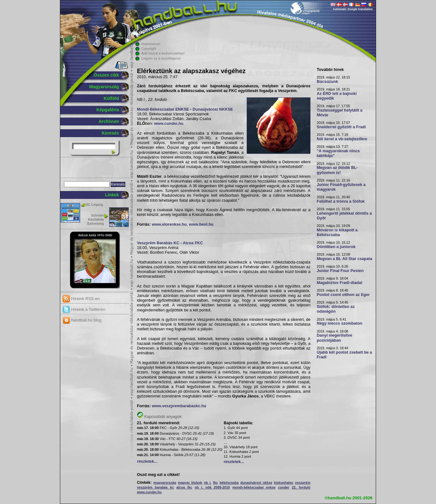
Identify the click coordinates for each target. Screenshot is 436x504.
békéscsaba (229, 483)
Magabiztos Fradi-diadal (339, 283)
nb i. (208, 483)
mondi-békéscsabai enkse (254, 487)
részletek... (147, 461)
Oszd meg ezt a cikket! (158, 475)
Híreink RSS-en (81, 299)
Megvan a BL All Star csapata (345, 259)
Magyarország (104, 87)
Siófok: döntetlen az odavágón (336, 309)
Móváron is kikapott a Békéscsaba (337, 232)
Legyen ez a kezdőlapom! (161, 58)
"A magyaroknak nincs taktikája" (338, 153)
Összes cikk (106, 75)
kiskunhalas (283, 483)
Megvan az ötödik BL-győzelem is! (337, 170)
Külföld (111, 98)
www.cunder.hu (169, 124)
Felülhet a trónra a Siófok (341, 201)
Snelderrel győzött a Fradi (341, 127)
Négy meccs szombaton (339, 323)
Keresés (111, 133)
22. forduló (301, 487)
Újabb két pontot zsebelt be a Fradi (344, 355)
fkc (215, 483)
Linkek (112, 195)
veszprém (303, 483)
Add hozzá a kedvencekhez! (163, 53)
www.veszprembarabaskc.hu (179, 406)
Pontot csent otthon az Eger (343, 295)
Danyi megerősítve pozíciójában (335, 338)
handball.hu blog (82, 320)
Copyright (149, 49)
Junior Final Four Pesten (340, 271)
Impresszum (151, 44)
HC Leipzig (94, 205)
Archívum (109, 121)
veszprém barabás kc (155, 487)
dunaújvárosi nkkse (256, 483)
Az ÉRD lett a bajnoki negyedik (337, 96)
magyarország (165, 483)
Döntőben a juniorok (336, 247)
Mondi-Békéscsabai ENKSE (163, 109)
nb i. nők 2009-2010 (212, 487)
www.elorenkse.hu (169, 224)
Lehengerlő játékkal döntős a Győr (344, 216)
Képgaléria (108, 110)
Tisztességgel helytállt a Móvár (340, 113)
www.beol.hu (201, 224)
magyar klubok (190, 483)
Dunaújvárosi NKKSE (213, 109)
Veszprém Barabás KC (158, 243)
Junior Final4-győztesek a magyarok (341, 187)
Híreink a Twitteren (84, 309)
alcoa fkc (184, 487)
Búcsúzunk (327, 82)
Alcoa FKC (193, 243)
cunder (284, 487)
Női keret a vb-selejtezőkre (342, 139)
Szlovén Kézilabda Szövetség (95, 219)
